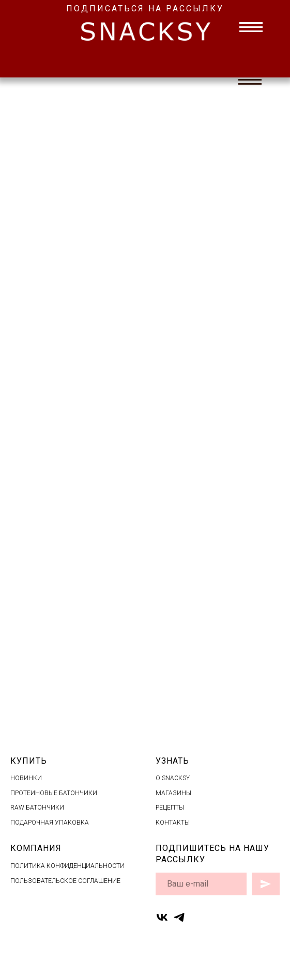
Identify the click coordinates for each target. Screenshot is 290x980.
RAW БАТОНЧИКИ (37, 808)
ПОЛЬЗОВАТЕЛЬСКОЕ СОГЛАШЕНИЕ (65, 881)
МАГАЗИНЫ (173, 793)
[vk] (162, 917)
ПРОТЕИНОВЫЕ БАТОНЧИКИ (54, 793)
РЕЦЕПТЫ (170, 808)
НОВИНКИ (26, 778)
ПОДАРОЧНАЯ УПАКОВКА (50, 823)
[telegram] (179, 917)
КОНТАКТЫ (173, 823)
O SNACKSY (173, 778)
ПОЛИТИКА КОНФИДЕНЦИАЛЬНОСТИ (67, 866)
